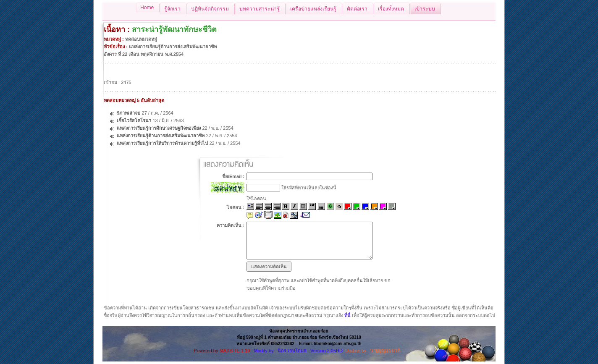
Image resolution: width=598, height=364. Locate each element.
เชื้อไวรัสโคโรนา (134, 120)
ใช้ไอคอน (256, 199)
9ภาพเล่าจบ (129, 113)
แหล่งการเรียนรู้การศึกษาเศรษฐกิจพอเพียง (159, 128)
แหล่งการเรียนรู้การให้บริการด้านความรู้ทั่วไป (162, 143)
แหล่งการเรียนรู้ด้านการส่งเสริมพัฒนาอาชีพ (161, 136)
